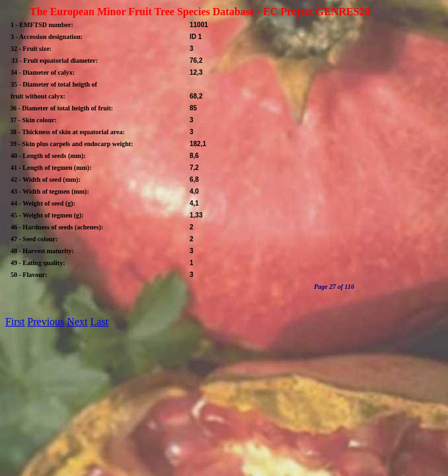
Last (99, 322)
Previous (46, 322)
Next (77, 322)
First (15, 322)
